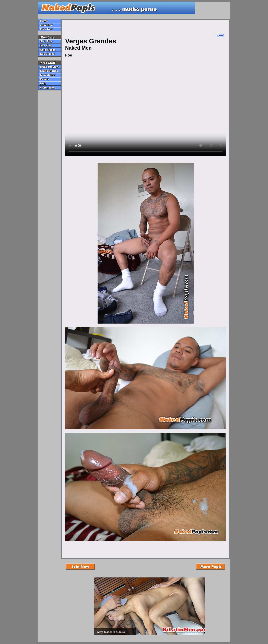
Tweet (219, 35)
